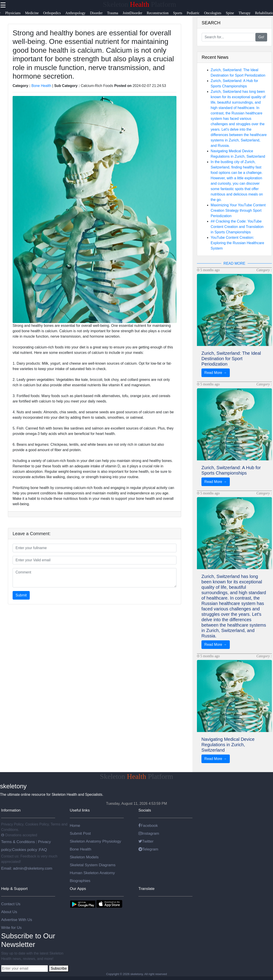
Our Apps (78, 889)
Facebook (148, 825)
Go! (261, 37)
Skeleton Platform (139, 4)
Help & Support (14, 889)
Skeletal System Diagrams (93, 865)
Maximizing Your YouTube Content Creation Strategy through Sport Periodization (238, 210)
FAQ (43, 850)
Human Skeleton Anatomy (92, 873)
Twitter (146, 841)
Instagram (149, 833)
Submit (21, 595)
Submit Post (80, 833)
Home (75, 825)
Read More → (216, 373)
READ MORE (234, 263)
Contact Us (11, 904)
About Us (9, 912)
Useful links (80, 810)
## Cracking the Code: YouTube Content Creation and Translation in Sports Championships (237, 227)
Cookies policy (25, 850)
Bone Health (41, 86)
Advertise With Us (17, 920)
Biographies (80, 881)
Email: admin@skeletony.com (27, 868)
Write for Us (11, 928)
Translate (147, 889)
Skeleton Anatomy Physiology (95, 841)
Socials (145, 810)
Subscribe (59, 968)
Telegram (148, 849)
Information (11, 810)
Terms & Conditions (19, 842)
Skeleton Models (84, 857)
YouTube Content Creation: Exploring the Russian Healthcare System (237, 243)
